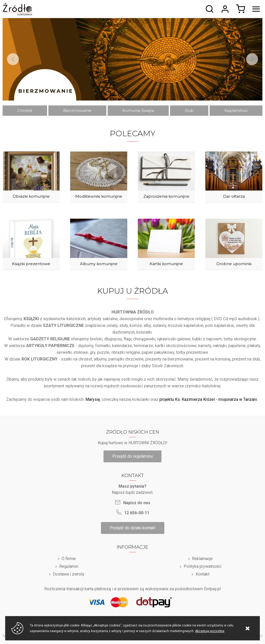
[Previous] (13, 59)
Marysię (93, 399)
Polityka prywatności (203, 566)
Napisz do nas (137, 503)
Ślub (189, 110)
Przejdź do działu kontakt (133, 528)
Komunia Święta (138, 110)
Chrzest (25, 110)
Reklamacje (202, 559)
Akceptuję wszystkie (210, 631)
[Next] (252, 59)
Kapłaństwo (236, 110)
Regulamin (69, 566)
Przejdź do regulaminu (132, 456)
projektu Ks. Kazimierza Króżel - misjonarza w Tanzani (208, 399)
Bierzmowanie (77, 110)
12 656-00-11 (137, 513)
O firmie (69, 559)
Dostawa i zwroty (69, 574)
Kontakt (203, 574)
